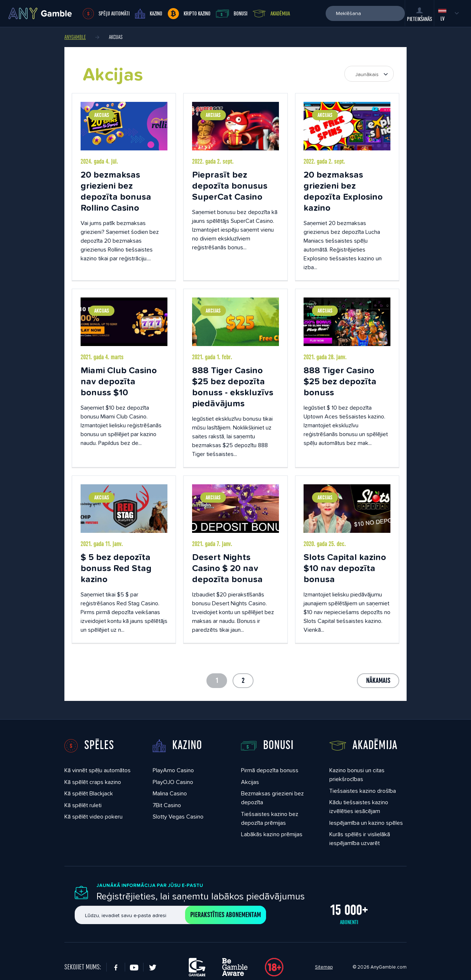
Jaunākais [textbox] (367, 74)
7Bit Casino (167, 805)
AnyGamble (75, 37)
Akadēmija (271, 14)
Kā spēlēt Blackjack (89, 793)
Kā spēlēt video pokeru (93, 817)
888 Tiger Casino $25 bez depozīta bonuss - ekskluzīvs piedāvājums (233, 387)
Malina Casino (170, 793)
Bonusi (232, 14)
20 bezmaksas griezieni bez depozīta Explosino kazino (343, 191)
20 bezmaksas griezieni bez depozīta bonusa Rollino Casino (116, 191)
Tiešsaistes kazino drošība (363, 791)
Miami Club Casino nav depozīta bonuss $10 (119, 381)
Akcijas (102, 115)
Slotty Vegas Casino (178, 817)
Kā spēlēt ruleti (83, 805)
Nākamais (378, 681)
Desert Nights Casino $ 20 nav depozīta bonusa (227, 568)
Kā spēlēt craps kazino (93, 782)
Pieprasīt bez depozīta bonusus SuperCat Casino (230, 186)
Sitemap (324, 967)
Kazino (149, 14)
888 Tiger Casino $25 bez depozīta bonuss (340, 381)
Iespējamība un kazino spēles (366, 823)
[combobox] (369, 74)
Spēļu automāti (106, 14)
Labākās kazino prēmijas (272, 834)
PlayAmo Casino (173, 770)
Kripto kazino (189, 14)
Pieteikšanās (419, 15)
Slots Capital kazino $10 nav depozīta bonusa (345, 568)
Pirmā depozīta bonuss (270, 770)
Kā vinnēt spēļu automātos (98, 770)
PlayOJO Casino (173, 782)
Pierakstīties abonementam (226, 915)
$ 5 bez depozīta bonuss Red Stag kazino (116, 568)
